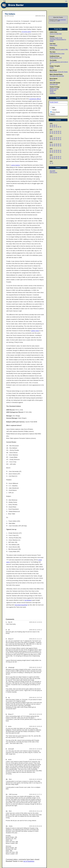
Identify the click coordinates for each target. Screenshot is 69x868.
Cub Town (53, 44)
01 (61, 127)
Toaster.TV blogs (55, 87)
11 (52, 131)
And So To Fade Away (56, 34)
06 (50, 127)
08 (54, 125)
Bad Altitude (53, 70)
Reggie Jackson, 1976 (56, 58)
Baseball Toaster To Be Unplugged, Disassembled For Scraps (58, 39)
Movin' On (52, 80)
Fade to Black (53, 45)
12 (50, 131)
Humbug (52, 48)
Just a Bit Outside (55, 83)
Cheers (52, 68)
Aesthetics (53, 93)
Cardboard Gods (55, 56)
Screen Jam (53, 90)
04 (54, 127)
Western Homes (54, 89)
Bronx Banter (54, 79)
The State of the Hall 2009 (57, 76)
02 (58, 127)
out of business (29, 861)
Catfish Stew (53, 32)
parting (33, 331)
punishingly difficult (35, 99)
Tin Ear (52, 92)
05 (52, 127)
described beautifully (21, 605)
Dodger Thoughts (55, 66)
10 (50, 125)
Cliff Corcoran (53, 172)
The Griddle (53, 60)
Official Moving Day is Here (57, 54)
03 (56, 127)
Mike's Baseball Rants (56, 74)
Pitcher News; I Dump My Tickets (59, 72)
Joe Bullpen (28, 600)
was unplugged (62, 20)
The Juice (53, 52)
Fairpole (52, 36)
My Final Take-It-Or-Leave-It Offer (59, 49)
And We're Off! (54, 84)
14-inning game (26, 32)
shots (37, 331)
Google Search (54, 102)
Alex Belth (52, 171)
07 (56, 125)
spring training (15, 165)
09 (52, 125)
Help (66, 1)
